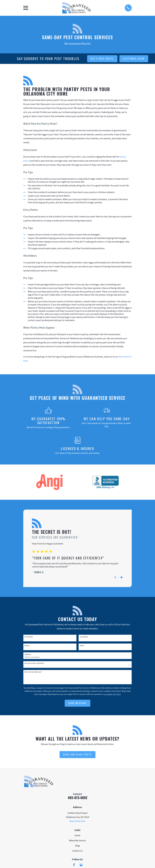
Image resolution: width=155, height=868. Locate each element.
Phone (27, 646)
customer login (134, 59)
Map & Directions (77, 821)
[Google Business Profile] (81, 865)
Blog (77, 846)
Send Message (77, 703)
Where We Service (77, 841)
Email (82, 646)
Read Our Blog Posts (78, 754)
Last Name (84, 637)
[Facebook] (74, 865)
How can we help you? (33, 672)
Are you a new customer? (34, 663)
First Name (29, 637)
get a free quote (102, 59)
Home (77, 835)
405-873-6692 (77, 798)
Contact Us (77, 851)
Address (28, 654)
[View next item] (122, 577)
